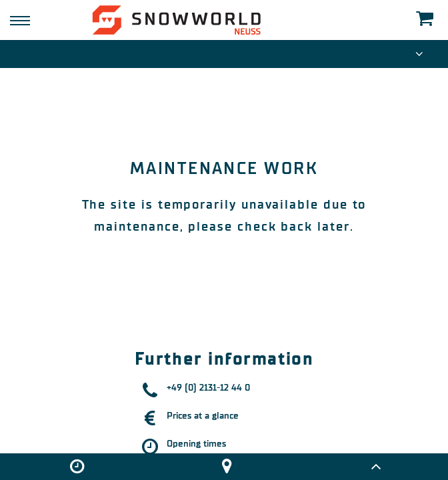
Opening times (196, 444)
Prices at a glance (203, 416)
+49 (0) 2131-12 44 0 (208, 388)
